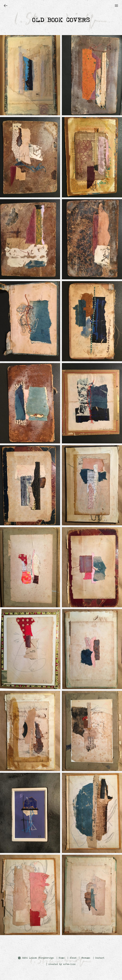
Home (62, 958)
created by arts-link (62, 964)
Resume (86, 958)
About (73, 958)
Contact (100, 958)
